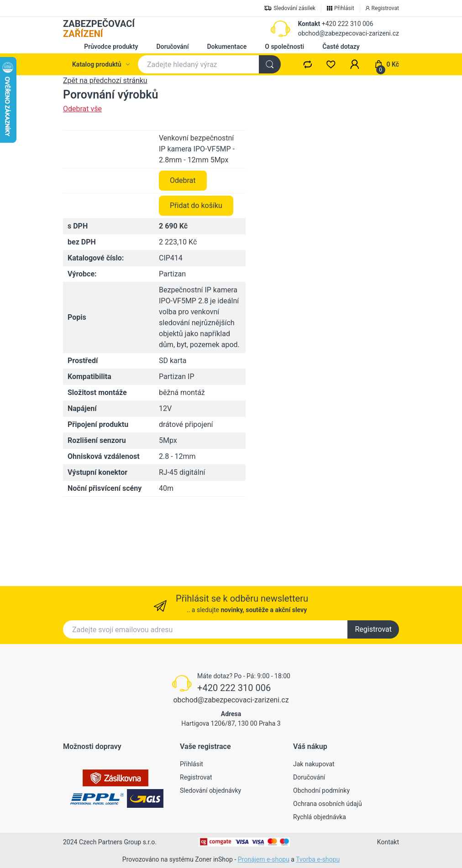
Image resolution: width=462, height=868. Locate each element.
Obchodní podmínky (321, 790)
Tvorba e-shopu (318, 859)
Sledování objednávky (210, 790)
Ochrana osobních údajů (328, 804)
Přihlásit (192, 764)
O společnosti (284, 47)
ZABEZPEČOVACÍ (99, 29)
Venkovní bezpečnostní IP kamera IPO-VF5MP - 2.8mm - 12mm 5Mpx (197, 220)
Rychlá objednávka (320, 817)
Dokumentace (227, 47)
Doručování (172, 47)
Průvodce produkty (111, 47)
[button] (355, 64)
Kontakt (309, 24)
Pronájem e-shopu (264, 859)
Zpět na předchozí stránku (105, 81)
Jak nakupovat (314, 764)
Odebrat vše (82, 109)
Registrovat (373, 629)
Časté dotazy (341, 47)
